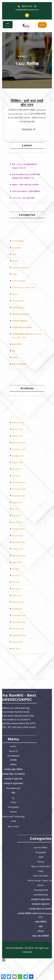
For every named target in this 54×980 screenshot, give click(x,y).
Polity (21, 289)
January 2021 (22, 572)
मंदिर (20, 327)
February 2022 (23, 532)
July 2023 (21, 503)
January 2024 (22, 486)
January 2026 (22, 483)
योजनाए (21, 330)
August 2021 (22, 549)
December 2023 (23, 489)
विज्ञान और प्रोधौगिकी (23, 333)
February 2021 (23, 569)
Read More (27, 129)
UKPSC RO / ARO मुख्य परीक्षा (25, 190)
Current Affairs (22, 272)
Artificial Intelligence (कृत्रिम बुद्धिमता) (27, 186)
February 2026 (23, 479)
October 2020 (22, 582)
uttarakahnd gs (23, 305)
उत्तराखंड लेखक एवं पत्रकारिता (24, 315)
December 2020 (23, 576)
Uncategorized (23, 302)
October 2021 (22, 542)
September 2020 (23, 586)
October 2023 (22, 496)
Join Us (42, 25)
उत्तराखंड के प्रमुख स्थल (23, 312)
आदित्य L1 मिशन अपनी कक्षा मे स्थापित (26, 183)
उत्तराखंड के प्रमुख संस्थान (24, 309)
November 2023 (23, 493)
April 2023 (22, 506)
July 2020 (21, 592)
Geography (22, 275)
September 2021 (23, 546)
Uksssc (21, 299)
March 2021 (22, 566)
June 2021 (22, 556)
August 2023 (22, 499)
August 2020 (22, 589)
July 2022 (21, 522)
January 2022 (22, 536)
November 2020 (23, 579)
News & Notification (24, 285)
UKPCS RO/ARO (23, 292)
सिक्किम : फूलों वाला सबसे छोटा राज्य (27, 103)
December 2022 (23, 509)
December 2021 (23, 539)
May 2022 (22, 526)
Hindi (21, 279)
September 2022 (23, 516)
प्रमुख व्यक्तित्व (22, 323)
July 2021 (21, 552)
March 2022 (22, 529)
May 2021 (22, 559)
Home (22, 56)
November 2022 (23, 512)
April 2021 (22, 562)
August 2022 (22, 519)
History (21, 282)
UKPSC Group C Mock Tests (25, 295)
